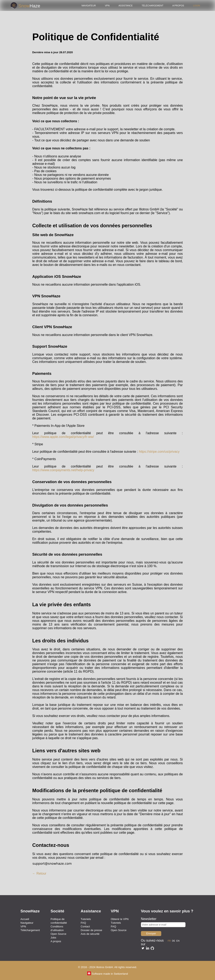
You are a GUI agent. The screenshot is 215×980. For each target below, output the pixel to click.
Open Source (59, 934)
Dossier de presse (91, 930)
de (174, 940)
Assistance (126, 5)
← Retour (39, 873)
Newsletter (149, 919)
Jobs (53, 938)
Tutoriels (86, 919)
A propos (178, 5)
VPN (107, 5)
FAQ (83, 923)
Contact (85, 926)
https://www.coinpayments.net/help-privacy (63, 470)
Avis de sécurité (90, 934)
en (179, 940)
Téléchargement (153, 5)
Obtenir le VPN (120, 919)
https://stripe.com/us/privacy (159, 452)
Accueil (25, 919)
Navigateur (89, 5)
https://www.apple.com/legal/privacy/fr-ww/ (63, 437)
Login (197, 5)
